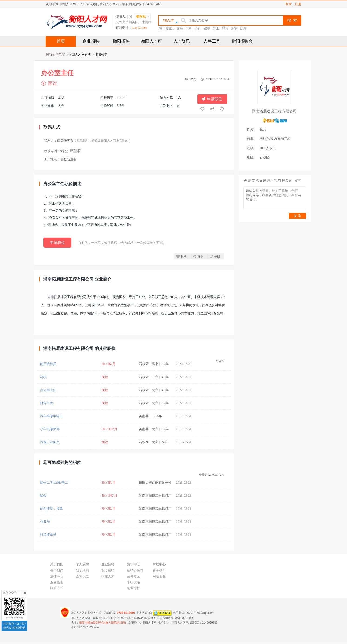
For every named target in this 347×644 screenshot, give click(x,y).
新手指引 (159, 571)
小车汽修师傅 (50, 429)
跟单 (207, 29)
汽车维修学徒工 (51, 416)
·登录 (288, 4)
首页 (61, 41)
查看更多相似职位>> (212, 475)
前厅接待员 (48, 364)
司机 (189, 29)
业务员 (45, 522)
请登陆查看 (65, 141)
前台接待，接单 (51, 509)
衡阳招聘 (121, 41)
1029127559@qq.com (200, 613)
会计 (198, 29)
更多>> (220, 361)
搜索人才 (108, 576)
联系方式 (57, 588)
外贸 (234, 29)
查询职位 (82, 576)
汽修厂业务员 (50, 442)
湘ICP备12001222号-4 (85, 627)
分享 (200, 256)
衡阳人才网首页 (80, 55)
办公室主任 (48, 390)
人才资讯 (182, 41)
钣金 (43, 496)
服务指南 (57, 582)
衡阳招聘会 (242, 41)
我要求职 (82, 571)
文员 (180, 29)
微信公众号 (10, 593)
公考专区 (133, 576)
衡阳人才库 (151, 41)
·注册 (298, 4)
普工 (216, 29)
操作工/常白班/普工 (54, 483)
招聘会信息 (135, 571)
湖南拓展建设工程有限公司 (274, 111)
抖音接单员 (48, 535)
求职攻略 (133, 582)
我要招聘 (108, 571)
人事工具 (212, 41)
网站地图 (159, 576)
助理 (243, 29)
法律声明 (57, 576)
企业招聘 (91, 41)
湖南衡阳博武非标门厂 (155, 496)
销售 (225, 29)
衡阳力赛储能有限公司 (155, 483)
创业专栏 (133, 588)
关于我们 (57, 571)
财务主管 (47, 403)
